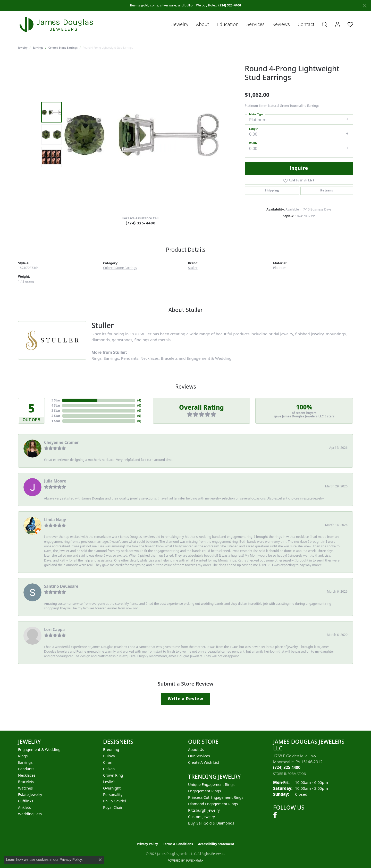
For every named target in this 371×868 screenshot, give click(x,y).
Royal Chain (113, 807)
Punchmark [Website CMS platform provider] (195, 861)
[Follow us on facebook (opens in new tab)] (275, 815)
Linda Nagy (55, 520)
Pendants (130, 358)
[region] (142, 135)
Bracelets (169, 358)
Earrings (38, 48)
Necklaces (150, 358)
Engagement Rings (205, 791)
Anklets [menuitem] (24, 807)
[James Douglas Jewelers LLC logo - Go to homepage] (57, 24)
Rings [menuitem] (23, 756)
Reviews (281, 24)
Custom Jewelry (201, 817)
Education (228, 24)
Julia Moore (55, 481)
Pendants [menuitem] (26, 769)
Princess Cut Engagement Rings (216, 797)
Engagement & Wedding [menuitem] (39, 749)
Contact (306, 24)
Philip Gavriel (115, 801)
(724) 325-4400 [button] (230, 5)
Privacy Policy (147, 844)
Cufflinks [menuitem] (26, 801)
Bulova (109, 756)
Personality (113, 795)
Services (255, 24)
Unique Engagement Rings (211, 784)
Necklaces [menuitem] (27, 775)
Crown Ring (113, 775)
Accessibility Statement (216, 844)
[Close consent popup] (100, 860)
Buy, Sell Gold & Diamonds (211, 823)
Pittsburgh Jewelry (204, 810)
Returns (327, 191)
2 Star (56, 416)
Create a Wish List (204, 762)
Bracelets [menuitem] (26, 782)
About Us (196, 749)
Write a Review (185, 699)
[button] (325, 25)
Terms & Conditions (178, 844)
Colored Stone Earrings (63, 48)
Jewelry (180, 24)
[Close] (365, 6)
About (203, 24)
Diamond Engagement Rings (213, 804)
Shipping (272, 191)
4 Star (56, 405)
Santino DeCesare (61, 586)
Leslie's (109, 782)
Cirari (108, 762)
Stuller (193, 268)
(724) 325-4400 (141, 223)
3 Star (56, 411)
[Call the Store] (287, 767)
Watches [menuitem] (25, 788)
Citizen (109, 769)
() (139, 400)
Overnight (112, 788)
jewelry (23, 48)
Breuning (111, 749)
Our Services (199, 756)
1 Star (56, 421)
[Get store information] (290, 774)
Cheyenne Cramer (61, 442)
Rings (96, 358)
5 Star (56, 400)
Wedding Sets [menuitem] (30, 814)
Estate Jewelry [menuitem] (30, 795)
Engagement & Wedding (209, 358)
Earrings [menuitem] (25, 762)
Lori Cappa (54, 629)
